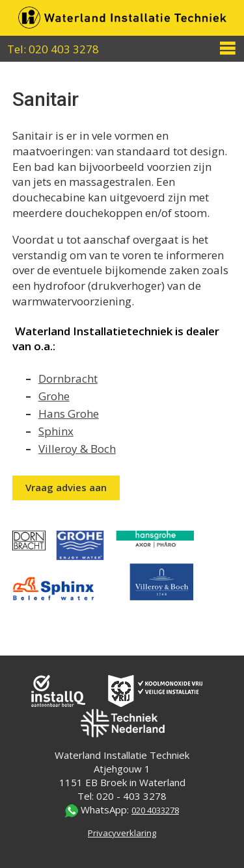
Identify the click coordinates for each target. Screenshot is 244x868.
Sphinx (56, 431)
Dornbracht (68, 378)
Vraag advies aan (66, 487)
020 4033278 (155, 810)
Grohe (54, 396)
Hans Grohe (69, 414)
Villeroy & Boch (77, 449)
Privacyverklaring (122, 833)
